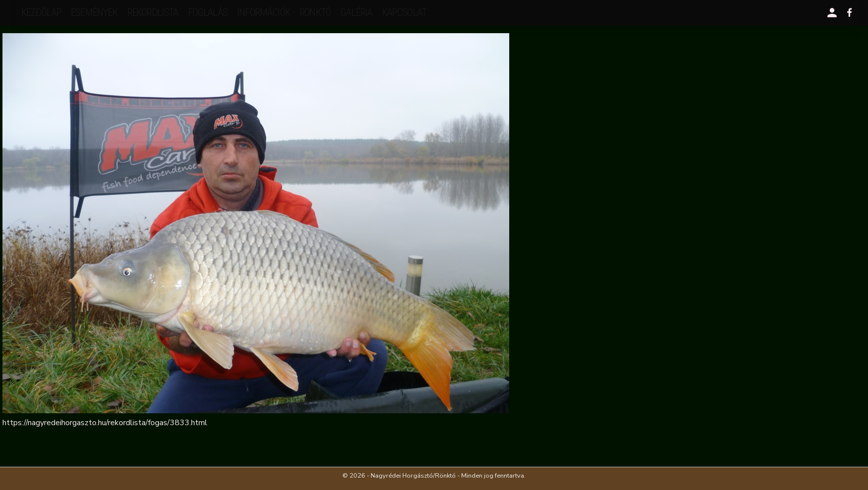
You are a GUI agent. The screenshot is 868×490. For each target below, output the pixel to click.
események (94, 12)
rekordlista (153, 12)
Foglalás (208, 12)
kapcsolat (404, 12)
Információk (264, 12)
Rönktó (315, 12)
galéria (356, 12)
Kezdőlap (41, 12)
